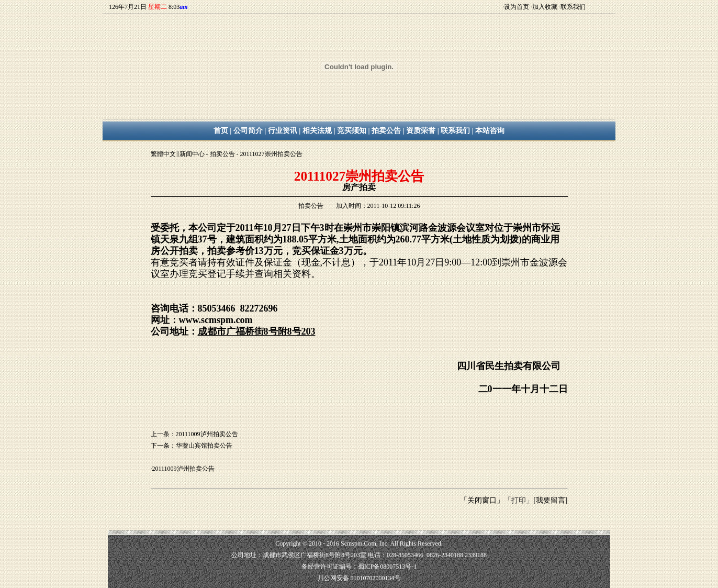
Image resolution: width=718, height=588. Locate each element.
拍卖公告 (222, 154)
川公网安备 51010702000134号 (359, 578)
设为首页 (517, 7)
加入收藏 (545, 7)
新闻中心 (192, 154)
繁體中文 (163, 154)
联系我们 (573, 7)
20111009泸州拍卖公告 (183, 469)
